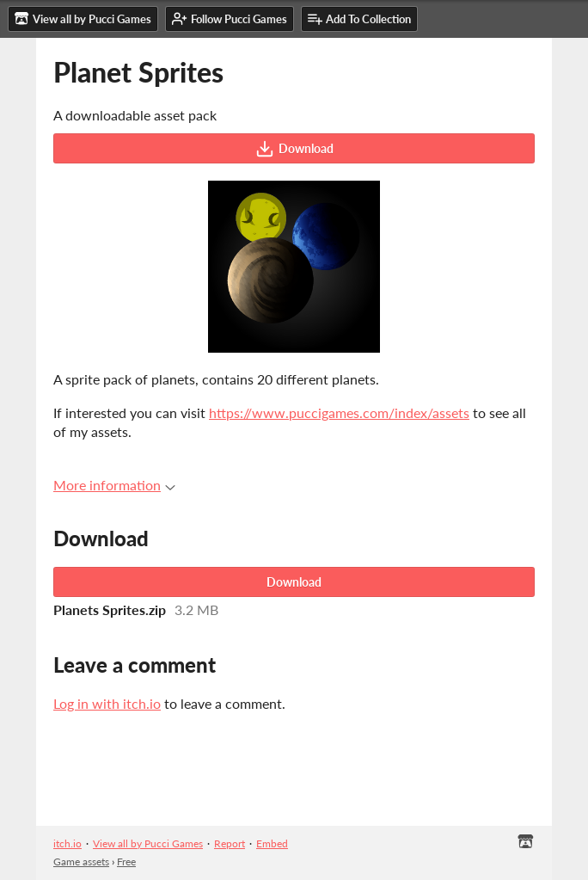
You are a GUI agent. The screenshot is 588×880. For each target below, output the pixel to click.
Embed (272, 843)
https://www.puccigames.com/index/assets (339, 412)
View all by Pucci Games (148, 843)
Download (294, 149)
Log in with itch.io (107, 703)
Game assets (81, 862)
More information (114, 485)
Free (126, 862)
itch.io (67, 843)
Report (230, 843)
